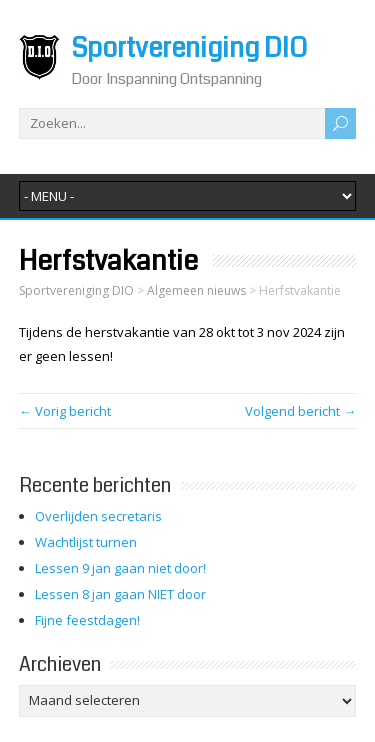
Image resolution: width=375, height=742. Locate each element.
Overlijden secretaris (98, 516)
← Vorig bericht (65, 411)
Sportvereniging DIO (189, 48)
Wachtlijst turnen (86, 542)
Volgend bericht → (300, 411)
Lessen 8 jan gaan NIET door (120, 594)
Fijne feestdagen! (87, 620)
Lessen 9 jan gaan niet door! (120, 568)
